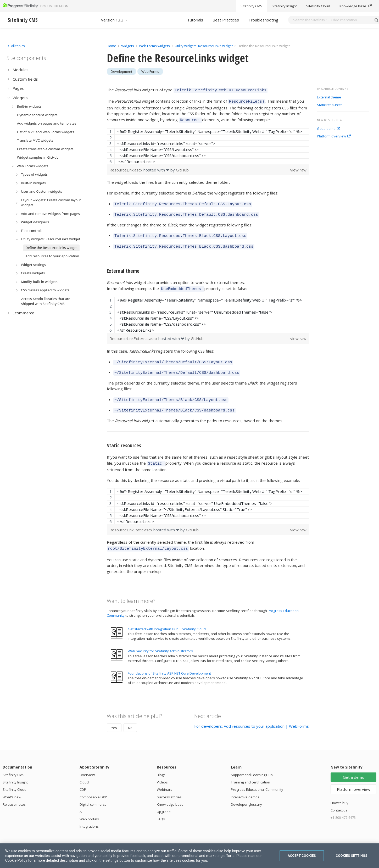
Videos (162, 771)
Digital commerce (93, 793)
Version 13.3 (115, 20)
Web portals (89, 808)
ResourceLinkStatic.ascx (131, 520)
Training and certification (250, 771)
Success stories (169, 786)
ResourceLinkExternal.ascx (134, 332)
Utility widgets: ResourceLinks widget (204, 46)
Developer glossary (246, 793)
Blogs (161, 764)
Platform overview (334, 136)
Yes (114, 717)
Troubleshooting (263, 20)
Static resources (330, 105)
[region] (208, 144)
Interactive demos (245, 786)
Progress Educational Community (257, 778)
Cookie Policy (16, 860)
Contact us (339, 799)
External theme (329, 97)
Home (112, 46)
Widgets (128, 46)
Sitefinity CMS (13, 764)
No (130, 717)
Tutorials (195, 20)
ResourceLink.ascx (126, 168)
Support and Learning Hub (252, 764)
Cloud (84, 771)
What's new (12, 786)
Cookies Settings (352, 856)
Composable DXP (93, 786)
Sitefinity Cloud (15, 778)
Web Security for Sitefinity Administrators (160, 640)
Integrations (89, 815)
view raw (298, 168)
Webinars (165, 778)
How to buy (339, 792)
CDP (83, 778)
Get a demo (329, 129)
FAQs (161, 808)
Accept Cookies (302, 856)
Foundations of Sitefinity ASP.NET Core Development (169, 662)
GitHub (182, 168)
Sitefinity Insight (15, 771)
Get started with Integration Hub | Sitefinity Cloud (167, 618)
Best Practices (226, 20)
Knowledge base (170, 793)
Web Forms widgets (154, 46)
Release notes (14, 793)
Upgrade (164, 801)
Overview (87, 764)
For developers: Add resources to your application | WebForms (252, 715)
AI (81, 801)
